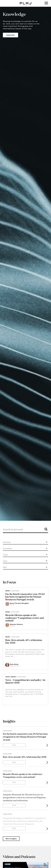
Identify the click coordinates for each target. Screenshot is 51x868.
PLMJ (25, 2)
